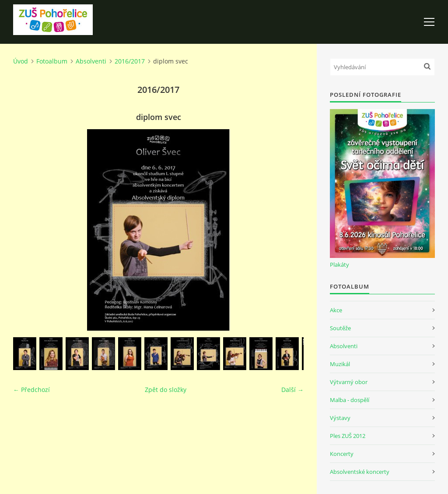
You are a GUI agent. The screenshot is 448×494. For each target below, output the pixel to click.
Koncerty (342, 454)
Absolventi (91, 61)
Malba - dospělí (350, 400)
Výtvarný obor (349, 382)
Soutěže (340, 328)
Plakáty (339, 265)
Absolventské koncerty (360, 472)
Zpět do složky (166, 390)
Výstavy (340, 418)
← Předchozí (31, 390)
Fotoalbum (52, 61)
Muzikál (340, 364)
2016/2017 (130, 61)
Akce (336, 310)
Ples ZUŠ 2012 (348, 436)
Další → (292, 390)
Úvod (21, 61)
